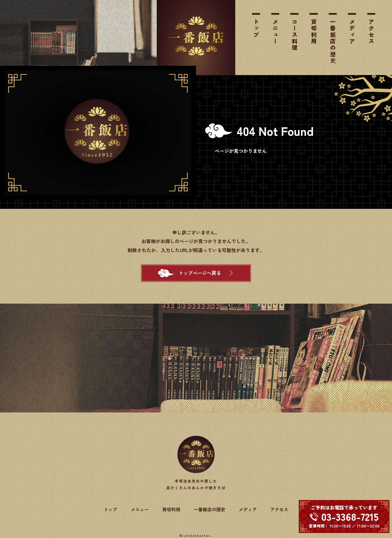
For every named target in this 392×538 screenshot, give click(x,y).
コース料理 (294, 35)
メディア (352, 32)
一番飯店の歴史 (333, 41)
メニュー (275, 32)
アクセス (371, 32)
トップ (256, 29)
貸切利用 (314, 32)
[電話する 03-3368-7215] (344, 516)
